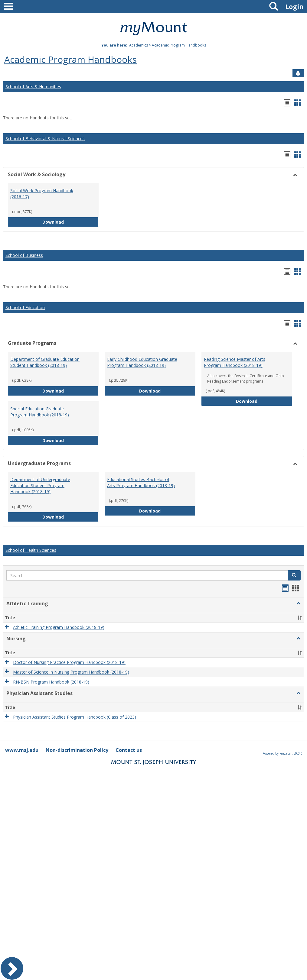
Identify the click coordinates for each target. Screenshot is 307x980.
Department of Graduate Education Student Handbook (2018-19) (45, 362)
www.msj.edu (22, 750)
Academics (139, 45)
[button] (294, 575)
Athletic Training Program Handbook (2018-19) (59, 627)
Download (70, 222)
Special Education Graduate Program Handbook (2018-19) (40, 412)
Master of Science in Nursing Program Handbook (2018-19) (71, 672)
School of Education (25, 307)
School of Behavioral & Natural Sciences (45, 139)
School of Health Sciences (31, 550)
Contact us (129, 750)
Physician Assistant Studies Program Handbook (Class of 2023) (75, 717)
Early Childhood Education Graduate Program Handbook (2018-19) (142, 362)
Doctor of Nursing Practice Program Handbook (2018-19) (69, 662)
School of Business (24, 255)
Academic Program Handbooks (179, 45)
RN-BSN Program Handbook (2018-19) (51, 682)
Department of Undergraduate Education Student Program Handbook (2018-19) (40, 485)
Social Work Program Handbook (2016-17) (42, 194)
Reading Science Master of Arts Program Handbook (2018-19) (235, 362)
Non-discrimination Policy (77, 750)
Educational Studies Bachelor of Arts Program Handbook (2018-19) (141, 482)
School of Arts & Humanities (33, 87)
